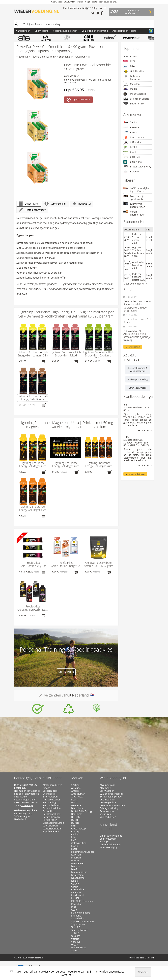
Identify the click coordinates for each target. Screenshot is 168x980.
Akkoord (143, 972)
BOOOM (131, 172)
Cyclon (75, 834)
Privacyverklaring (109, 808)
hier (24, 791)
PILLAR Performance (82, 901)
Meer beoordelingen (135, 474)
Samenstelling (55, 204)
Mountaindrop (135, 94)
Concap (75, 831)
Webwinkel (22, 57)
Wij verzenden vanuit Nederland (66, 695)
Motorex (76, 866)
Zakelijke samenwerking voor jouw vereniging (111, 844)
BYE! (129, 61)
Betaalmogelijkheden (111, 797)
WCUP (75, 945)
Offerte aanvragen (138, 388)
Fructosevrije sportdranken (134, 198)
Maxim (130, 89)
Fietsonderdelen (52, 808)
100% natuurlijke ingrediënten (136, 190)
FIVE (73, 840)
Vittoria (75, 939)
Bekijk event (149, 238)
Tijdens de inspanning (44, 57)
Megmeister (78, 863)
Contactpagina (108, 802)
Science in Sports (136, 99)
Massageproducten (53, 823)
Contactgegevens (28, 778)
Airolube (131, 127)
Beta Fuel (132, 157)
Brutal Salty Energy (137, 167)
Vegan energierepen (134, 213)
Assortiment (52, 778)
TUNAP (75, 933)
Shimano (76, 916)
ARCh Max (132, 142)
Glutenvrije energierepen (134, 205)
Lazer (74, 849)
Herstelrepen (50, 820)
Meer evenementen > (135, 284)
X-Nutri (75, 950)
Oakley (75, 884)
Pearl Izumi (77, 895)
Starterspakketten (52, 829)
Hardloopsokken (52, 814)
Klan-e (75, 846)
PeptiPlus (76, 898)
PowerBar (77, 904)
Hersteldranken (51, 817)
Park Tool (76, 892)
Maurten (132, 84)
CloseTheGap (79, 829)
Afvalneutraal (107, 785)
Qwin (74, 910)
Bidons (46, 788)
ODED (74, 887)
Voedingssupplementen (65, 31)
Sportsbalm (78, 918)
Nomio (75, 881)
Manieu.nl (149, 958)
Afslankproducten (52, 785)
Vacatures (105, 814)
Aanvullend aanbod (108, 827)
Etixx (129, 66)
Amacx (130, 132)
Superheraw (134, 104)
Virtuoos (76, 942)
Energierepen (50, 797)
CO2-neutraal (107, 800)
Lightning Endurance (133, 78)
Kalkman (76, 855)
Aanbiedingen (23, 31)
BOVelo (75, 823)
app (99, 289)
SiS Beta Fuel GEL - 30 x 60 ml (136, 409)
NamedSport (78, 875)
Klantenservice (71, 8)
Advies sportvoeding (138, 379)
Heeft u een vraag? (32, 210)
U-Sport (75, 936)
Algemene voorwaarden (107, 789)
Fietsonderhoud (51, 805)
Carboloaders (50, 791)
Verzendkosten (108, 817)
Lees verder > (144, 430)
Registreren (100, 8)
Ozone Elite (78, 889)
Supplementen (51, 831)
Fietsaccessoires (52, 800)
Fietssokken (49, 811)
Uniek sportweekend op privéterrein (111, 837)
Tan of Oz (76, 927)
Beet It (130, 147)
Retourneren (107, 811)
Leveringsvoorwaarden (112, 805)
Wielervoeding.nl (113, 778)
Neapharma (78, 878)
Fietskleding (49, 802)
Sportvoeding (42, 31)
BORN (130, 56)
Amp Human (134, 137)
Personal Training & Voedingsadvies (138, 369)
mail (107, 289)
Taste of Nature (80, 930)
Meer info (66, 672)
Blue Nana (133, 162)
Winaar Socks (79, 948)
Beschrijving (29, 204)
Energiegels (65, 57)
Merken (77, 778)
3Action (131, 122)
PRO (74, 907)
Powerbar (80, 57)
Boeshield (77, 814)
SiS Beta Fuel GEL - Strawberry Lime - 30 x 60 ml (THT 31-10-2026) (136, 443)
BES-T (130, 152)
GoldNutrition (134, 71)
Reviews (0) (82, 204)
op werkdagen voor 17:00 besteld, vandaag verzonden (88, 81)
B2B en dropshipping (112, 794)
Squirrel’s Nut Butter (83, 921)
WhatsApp (27, 805)
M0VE (74, 869)
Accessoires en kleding (124, 31)
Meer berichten (133, 347)
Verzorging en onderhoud (95, 31)
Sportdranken (50, 826)
